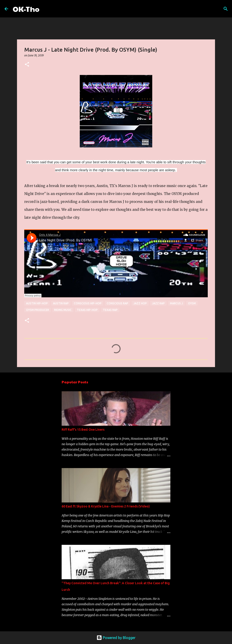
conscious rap (117, 303)
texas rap (110, 310)
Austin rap (61, 303)
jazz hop (140, 303)
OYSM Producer (37, 310)
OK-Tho (26, 9)
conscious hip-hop (88, 303)
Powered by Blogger (116, 638)
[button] (27, 65)
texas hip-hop (87, 310)
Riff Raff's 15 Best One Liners (83, 430)
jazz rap (158, 303)
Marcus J (176, 303)
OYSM (192, 303)
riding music (63, 310)
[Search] (46, 9)
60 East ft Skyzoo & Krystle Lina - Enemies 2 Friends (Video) (106, 506)
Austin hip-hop (37, 303)
